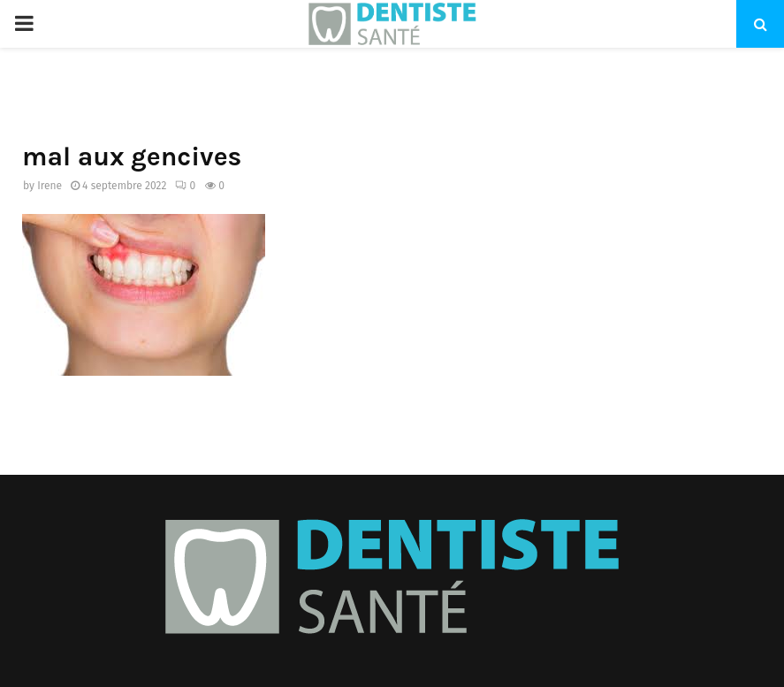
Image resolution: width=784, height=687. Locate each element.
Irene (49, 186)
